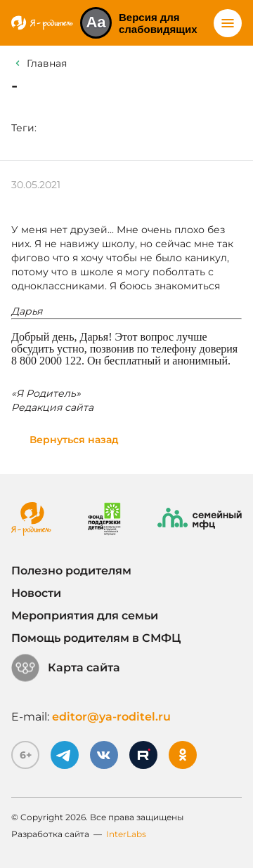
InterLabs (126, 834)
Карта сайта (66, 668)
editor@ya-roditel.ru (111, 717)
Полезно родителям (71, 571)
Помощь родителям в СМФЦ (96, 638)
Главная (47, 63)
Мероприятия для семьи (85, 616)
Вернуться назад (74, 440)
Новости (36, 593)
